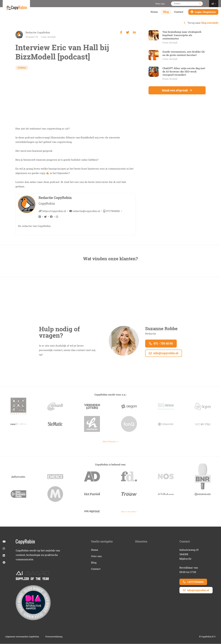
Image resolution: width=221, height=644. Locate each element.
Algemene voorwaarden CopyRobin (22, 637)
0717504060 (112, 211)
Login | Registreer (205, 12)
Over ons (160, 4)
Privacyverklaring (54, 637)
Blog (166, 12)
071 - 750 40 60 (161, 343)
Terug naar (201, 23)
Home (154, 12)
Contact (179, 12)
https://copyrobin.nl (52, 211)
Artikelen (22, 68)
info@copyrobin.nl (164, 353)
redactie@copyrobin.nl (85, 211)
